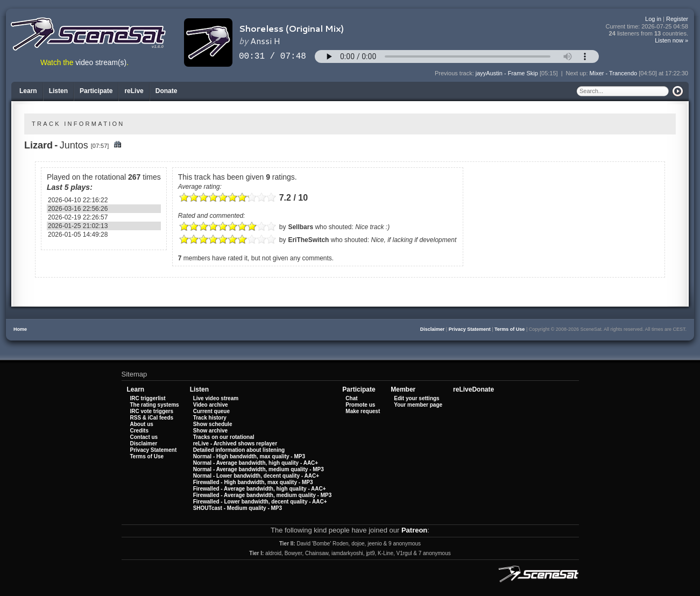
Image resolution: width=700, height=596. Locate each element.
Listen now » (671, 40)
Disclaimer (433, 329)
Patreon (414, 530)
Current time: (647, 27)
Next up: (578, 73)
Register (677, 19)
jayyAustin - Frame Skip (507, 73)
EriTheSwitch (308, 240)
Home (20, 329)
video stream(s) (101, 63)
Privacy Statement (470, 329)
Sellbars (300, 227)
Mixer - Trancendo (614, 73)
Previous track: (455, 73)
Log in (653, 19)
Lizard (38, 145)
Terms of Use (510, 329)
